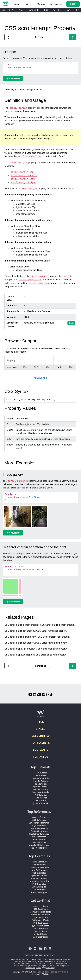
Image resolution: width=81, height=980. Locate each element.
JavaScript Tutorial (40, 778)
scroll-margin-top (22, 172)
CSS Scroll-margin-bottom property (57, 625)
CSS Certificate (41, 909)
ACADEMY (49, 955)
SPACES (41, 729)
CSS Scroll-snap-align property (51, 649)
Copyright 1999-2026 (21, 972)
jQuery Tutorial (41, 803)
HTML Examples (39, 862)
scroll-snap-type (39, 283)
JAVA (68, 10)
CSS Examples (39, 864)
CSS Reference (39, 820)
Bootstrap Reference (39, 834)
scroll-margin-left (23, 179)
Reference (40, 37)
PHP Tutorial (40, 795)
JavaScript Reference (39, 823)
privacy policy (50, 968)
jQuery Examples (39, 892)
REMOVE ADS (40, 378)
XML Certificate (41, 937)
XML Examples (39, 889)
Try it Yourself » (13, 79)
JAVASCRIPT (34, 10)
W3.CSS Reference (39, 831)
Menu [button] (17, 4)
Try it (71, 323)
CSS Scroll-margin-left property (52, 631)
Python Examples (39, 876)
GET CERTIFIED (41, 736)
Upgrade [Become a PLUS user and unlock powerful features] (41, 4)
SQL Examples (39, 873)
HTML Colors (39, 839)
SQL (46, 10)
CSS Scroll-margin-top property (52, 643)
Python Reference (39, 828)
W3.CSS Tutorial (41, 789)
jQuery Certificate (40, 926)
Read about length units (40, 433)
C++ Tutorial (40, 800)
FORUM (29, 955)
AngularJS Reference (39, 845)
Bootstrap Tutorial (41, 792)
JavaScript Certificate (41, 912)
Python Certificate (40, 920)
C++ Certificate (41, 931)
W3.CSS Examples (39, 878)
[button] (27, 4)
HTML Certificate (40, 906)
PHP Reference (39, 837)
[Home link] (5, 4)
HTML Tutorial (41, 773)
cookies (38, 968)
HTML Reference (39, 817)
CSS (21, 10)
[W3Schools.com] (41, 715)
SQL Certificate (40, 917)
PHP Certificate (41, 923)
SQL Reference (39, 825)
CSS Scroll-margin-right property (54, 637)
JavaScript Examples (39, 867)
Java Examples (39, 887)
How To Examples (39, 870)
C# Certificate (41, 934)
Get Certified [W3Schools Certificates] (56, 4)
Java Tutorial (41, 798)
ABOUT (39, 955)
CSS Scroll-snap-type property (51, 655)
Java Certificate (40, 928)
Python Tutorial (41, 787)
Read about (39, 311)
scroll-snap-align (29, 156)
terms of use (30, 968)
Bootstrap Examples (39, 881)
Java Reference (39, 842)
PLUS (41, 722)
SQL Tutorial (41, 784)
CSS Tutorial (40, 775)
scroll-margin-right (23, 183)
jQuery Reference (39, 848)
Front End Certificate (40, 914)
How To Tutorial (41, 781)
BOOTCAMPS (40, 750)
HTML (12, 10)
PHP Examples (39, 884)
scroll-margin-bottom (24, 176)
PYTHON (57, 10)
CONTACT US (41, 757)
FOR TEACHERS (41, 743)
